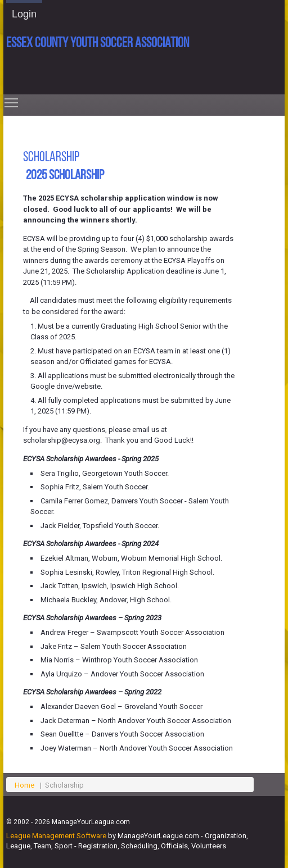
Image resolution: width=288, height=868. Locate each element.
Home (24, 785)
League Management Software (56, 836)
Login (24, 14)
